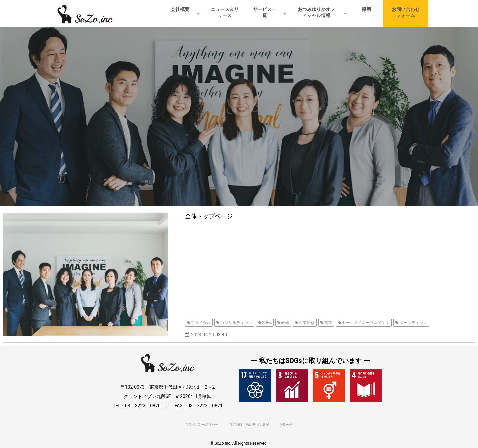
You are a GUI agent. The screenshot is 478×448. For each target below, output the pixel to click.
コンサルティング (236, 323)
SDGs (267, 323)
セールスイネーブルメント (366, 323)
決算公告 (286, 425)
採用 (366, 9)
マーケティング (413, 323)
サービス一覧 (265, 12)
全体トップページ (209, 216)
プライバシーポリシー (202, 425)
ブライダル (201, 323)
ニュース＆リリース (225, 12)
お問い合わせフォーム (406, 12)
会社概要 (180, 9)
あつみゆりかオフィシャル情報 (316, 12)
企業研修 (307, 323)
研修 (285, 323)
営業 (328, 323)
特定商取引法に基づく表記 (249, 425)
